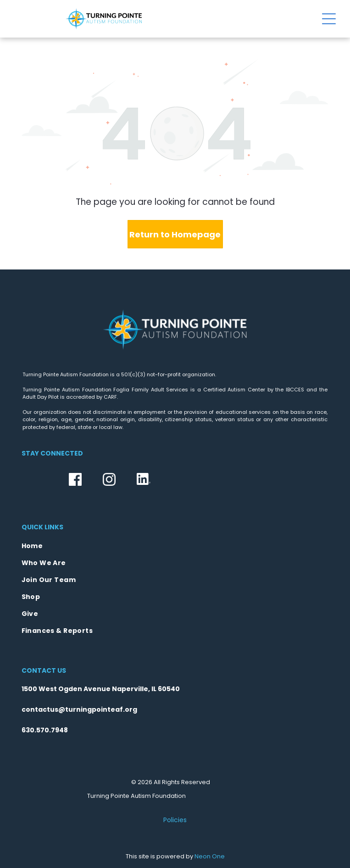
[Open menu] (329, 19)
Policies (175, 820)
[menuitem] (175, 546)
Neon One (210, 856)
